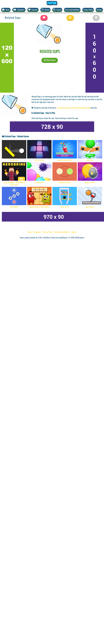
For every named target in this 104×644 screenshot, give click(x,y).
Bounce (69, 108)
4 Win (40, 238)
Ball (64, 108)
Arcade (60, 108)
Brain (74, 108)
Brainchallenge (82, 108)
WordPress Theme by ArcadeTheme (55, 238)
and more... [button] (94, 108)
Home (30, 232)
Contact (99, 10)
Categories (37, 232)
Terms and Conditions (72, 10)
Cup (89, 108)
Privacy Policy (88, 10)
